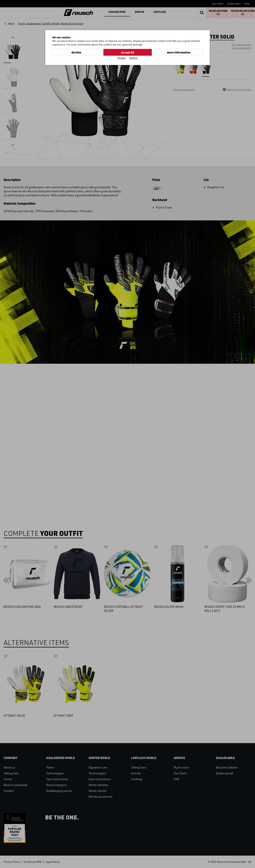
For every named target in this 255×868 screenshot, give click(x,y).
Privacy (122, 58)
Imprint (133, 58)
